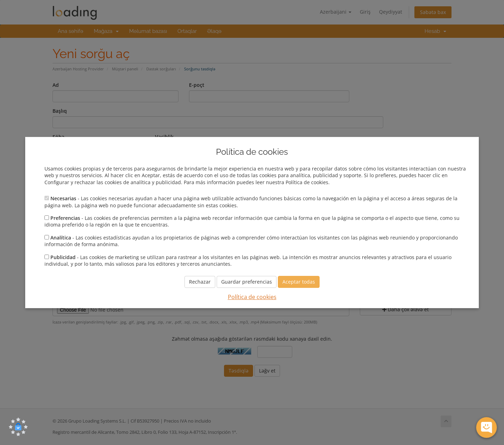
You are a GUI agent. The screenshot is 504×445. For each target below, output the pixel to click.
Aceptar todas (299, 282)
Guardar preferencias (247, 282)
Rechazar (200, 282)
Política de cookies (252, 297)
